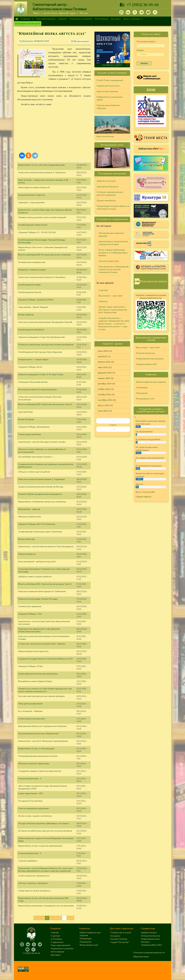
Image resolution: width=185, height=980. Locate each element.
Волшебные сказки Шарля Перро (35, 681)
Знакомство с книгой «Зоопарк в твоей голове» (42, 442)
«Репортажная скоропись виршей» (111, 235)
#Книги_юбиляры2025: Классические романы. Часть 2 (45, 404)
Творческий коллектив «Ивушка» (108, 107)
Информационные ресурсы (150, 359)
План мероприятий (45, 19)
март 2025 (103, 367)
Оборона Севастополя (29, 517)
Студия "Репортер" (120, 942)
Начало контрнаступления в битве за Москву (41, 487)
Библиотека (151, 149)
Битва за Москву (26, 539)
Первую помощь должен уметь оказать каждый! (42, 217)
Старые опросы (143, 497)
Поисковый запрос (146, 41)
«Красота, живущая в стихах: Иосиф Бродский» (42, 337)
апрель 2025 (104, 362)
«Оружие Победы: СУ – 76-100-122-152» (37, 232)
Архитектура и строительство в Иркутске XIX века (113, 243)
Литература (142, 387)
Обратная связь (141, 957)
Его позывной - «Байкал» (30, 711)
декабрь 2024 (105, 384)
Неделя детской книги (108, 86)
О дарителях (57, 942)
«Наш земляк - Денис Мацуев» (33, 307)
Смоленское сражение (30, 606)
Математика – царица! (29, 509)
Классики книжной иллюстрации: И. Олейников (42, 591)
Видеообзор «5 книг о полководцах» (36, 749)
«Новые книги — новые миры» (33, 359)
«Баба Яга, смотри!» (106, 181)
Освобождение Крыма (30, 292)
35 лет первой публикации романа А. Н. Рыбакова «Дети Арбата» (113, 253)
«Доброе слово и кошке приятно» (35, 577)
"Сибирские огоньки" (121, 933)
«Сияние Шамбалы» (28, 861)
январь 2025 (104, 378)
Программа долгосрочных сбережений (38, 734)
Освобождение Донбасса (31, 330)
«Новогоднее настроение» (32, 719)
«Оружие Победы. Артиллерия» (34, 427)
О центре (26, 19)
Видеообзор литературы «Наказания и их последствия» (46, 906)
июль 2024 (103, 411)
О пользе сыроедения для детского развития (110, 194)
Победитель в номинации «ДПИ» (109, 98)
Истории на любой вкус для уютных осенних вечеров (45, 831)
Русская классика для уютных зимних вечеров (41, 696)
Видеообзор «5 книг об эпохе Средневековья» (42, 165)
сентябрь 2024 (105, 400)
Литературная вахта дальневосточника (38, 756)
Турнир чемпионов (106, 200)
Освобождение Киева (29, 285)
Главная (17, 19)
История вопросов (145, 353)
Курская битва (25, 412)
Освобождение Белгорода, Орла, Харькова (40, 352)
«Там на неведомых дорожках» (34, 808)
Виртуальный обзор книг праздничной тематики (42, 726)
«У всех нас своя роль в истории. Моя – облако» (42, 644)
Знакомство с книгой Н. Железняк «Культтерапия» (43, 741)
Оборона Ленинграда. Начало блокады (38, 599)
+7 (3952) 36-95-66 (143, 5)
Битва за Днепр (26, 315)
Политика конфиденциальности (149, 953)
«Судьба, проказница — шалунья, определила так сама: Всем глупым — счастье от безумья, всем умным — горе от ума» (114, 324)
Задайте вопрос (149, 933)
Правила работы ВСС (146, 364)
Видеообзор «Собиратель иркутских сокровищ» (42, 502)
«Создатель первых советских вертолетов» (40, 771)
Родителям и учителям (81, 19)
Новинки (62, 19)
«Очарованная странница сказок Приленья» (40, 532)
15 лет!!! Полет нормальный (110, 80)
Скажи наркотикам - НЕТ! (31, 793)
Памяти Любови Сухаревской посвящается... (40, 494)
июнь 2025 (103, 351)
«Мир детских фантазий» (30, 704)
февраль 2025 (105, 373)
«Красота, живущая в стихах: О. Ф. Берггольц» (41, 374)
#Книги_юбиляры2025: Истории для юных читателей (44, 255)
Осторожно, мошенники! (28, 24)
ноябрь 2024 (104, 389)
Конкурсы (115, 936)
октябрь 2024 (104, 394)
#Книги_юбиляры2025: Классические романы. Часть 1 (45, 584)
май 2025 (102, 356)
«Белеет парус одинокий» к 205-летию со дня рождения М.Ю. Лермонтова (113, 310)
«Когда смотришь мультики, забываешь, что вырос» (44, 823)
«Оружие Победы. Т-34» (30, 614)
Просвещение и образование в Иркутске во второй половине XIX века (114, 269)
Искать (144, 63)
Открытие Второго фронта (31, 195)
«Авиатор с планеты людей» (32, 270)
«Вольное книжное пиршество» (34, 764)
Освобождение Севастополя (33, 225)
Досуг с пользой (132, 19)
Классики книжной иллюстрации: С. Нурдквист (42, 479)
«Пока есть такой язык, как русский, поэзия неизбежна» (46, 345)
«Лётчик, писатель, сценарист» (33, 883)
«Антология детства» (109, 261)
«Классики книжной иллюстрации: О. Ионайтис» (42, 277)
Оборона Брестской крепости (33, 651)
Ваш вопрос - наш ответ (110, 296)
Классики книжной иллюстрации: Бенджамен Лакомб (45, 322)
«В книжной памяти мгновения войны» (37, 389)
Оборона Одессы (27, 554)
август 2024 (104, 405)
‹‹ (114, 421)
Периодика (142, 393)
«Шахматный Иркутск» (112, 65)
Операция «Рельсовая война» (33, 382)
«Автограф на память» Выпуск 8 (34, 187)
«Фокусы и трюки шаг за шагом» (34, 472)
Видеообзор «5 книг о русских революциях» (40, 846)
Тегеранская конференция (32, 262)
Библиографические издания (151, 382)
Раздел (140, 50)
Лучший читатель (119, 939)
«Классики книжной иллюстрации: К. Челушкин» (42, 172)
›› (114, 429)
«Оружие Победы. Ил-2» (30, 367)
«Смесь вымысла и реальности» (34, 876)
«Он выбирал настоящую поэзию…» (36, 457)
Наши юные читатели (107, 91)
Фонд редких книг (145, 399)
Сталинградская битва (29, 434)
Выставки (116, 19)
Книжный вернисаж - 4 (30, 779)
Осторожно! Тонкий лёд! (30, 801)
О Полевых (56, 939)
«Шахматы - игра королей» (31, 202)
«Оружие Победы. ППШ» (31, 666)
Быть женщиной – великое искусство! (37, 562)
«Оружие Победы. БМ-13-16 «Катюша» (37, 524)
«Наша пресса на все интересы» (34, 891)
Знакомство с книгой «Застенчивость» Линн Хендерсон (46, 547)
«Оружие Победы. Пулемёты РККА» (36, 300)
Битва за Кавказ (26, 419)
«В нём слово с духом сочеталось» (35, 816)
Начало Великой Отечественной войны (38, 674)
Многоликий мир (105, 136)
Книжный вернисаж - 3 (30, 853)
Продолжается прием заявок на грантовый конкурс (113, 208)
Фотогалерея (102, 19)
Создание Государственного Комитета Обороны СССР (45, 659)
